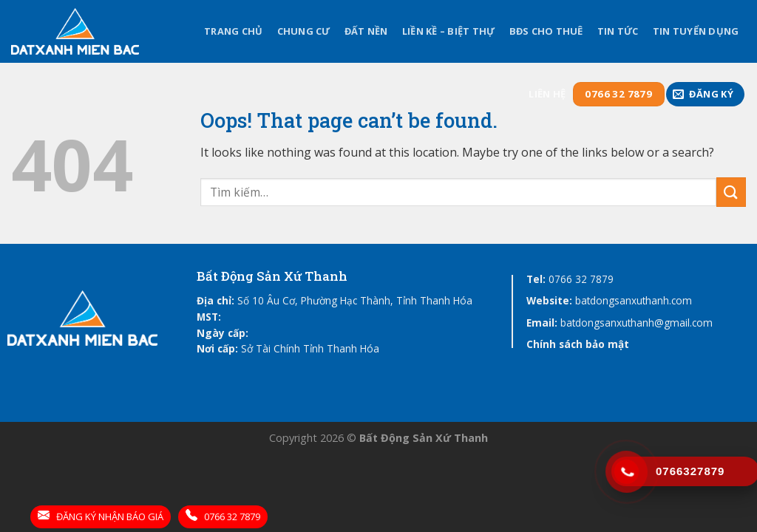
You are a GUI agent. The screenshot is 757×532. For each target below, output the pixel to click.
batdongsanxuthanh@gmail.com (637, 323)
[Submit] (731, 192)
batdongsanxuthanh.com (634, 300)
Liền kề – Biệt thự (449, 31)
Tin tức (618, 31)
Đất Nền (366, 31)
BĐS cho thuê (546, 31)
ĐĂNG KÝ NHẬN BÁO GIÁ (101, 516)
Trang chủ (233, 31)
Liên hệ (547, 94)
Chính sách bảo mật (578, 344)
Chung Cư (304, 31)
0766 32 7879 (581, 279)
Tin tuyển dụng (696, 31)
